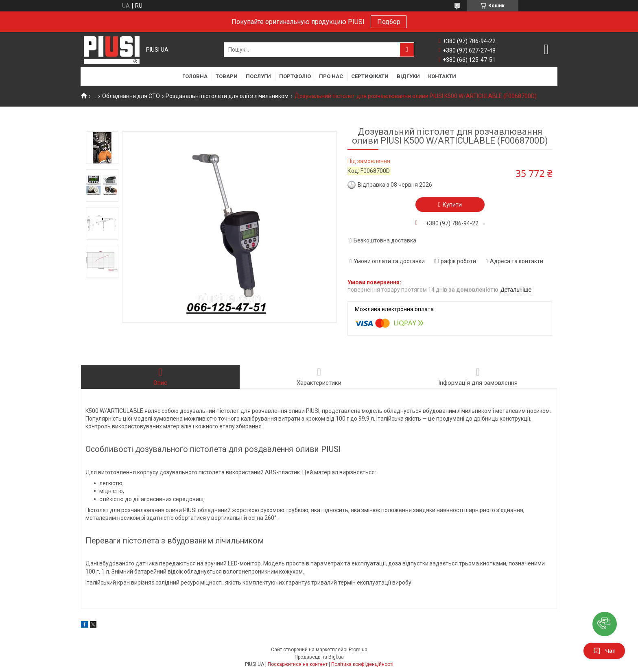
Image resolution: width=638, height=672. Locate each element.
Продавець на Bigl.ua (319, 657)
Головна (195, 76)
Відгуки (408, 76)
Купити (452, 205)
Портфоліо (295, 76)
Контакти (442, 76)
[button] (605, 624)
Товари (227, 76)
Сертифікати (370, 76)
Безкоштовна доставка (385, 240)
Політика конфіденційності (362, 664)
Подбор (389, 22)
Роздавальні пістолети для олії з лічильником (227, 96)
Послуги (258, 76)
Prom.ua (358, 650)
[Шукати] (407, 50)
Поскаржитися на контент (298, 664)
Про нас (331, 76)
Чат (604, 651)
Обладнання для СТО (131, 96)
